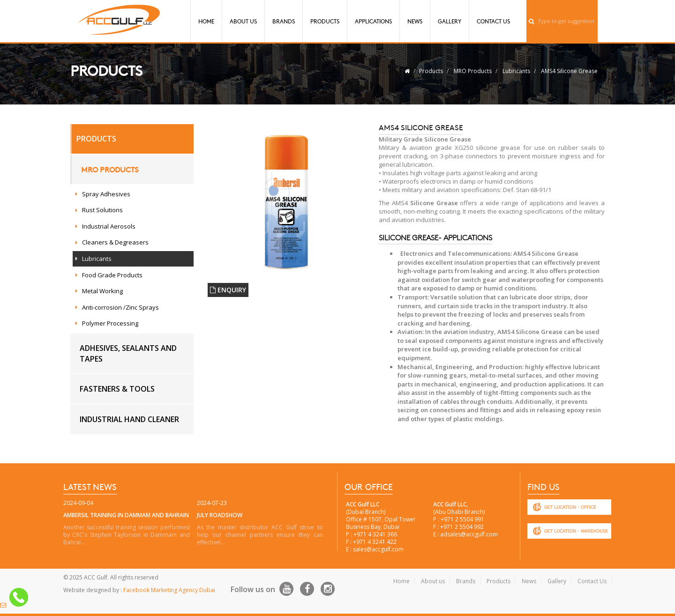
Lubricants (516, 71)
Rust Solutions (102, 210)
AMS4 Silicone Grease (569, 71)
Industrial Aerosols (109, 226)
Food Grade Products (112, 275)
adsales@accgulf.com (469, 534)
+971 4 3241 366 (375, 534)
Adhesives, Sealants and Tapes (128, 353)
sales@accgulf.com (378, 549)
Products (325, 21)
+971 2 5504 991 (462, 519)
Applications (373, 21)
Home (206, 21)
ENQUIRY (228, 290)
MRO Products (473, 71)
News (415, 21)
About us (433, 581)
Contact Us (493, 21)
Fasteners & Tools (117, 389)
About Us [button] (243, 21)
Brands (284, 21)
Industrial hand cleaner (129, 419)
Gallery (450, 21)
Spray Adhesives (106, 194)
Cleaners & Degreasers (115, 242)
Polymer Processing (110, 323)
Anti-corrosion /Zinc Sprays (120, 307)
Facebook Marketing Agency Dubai (169, 590)
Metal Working (102, 291)
